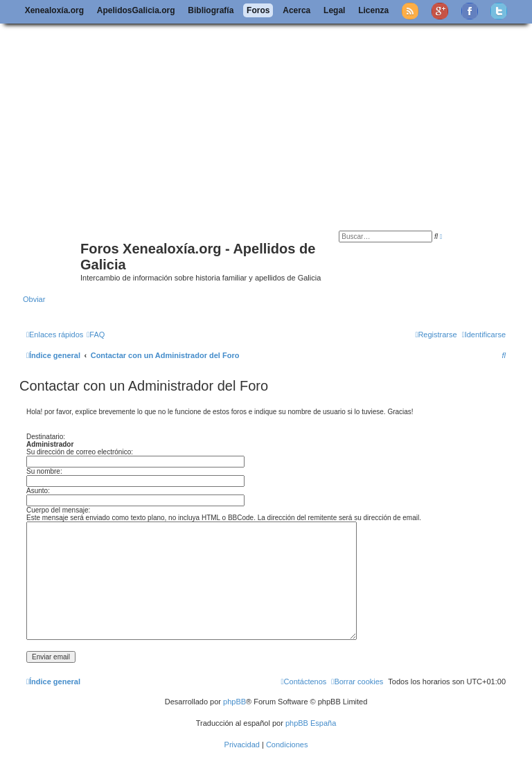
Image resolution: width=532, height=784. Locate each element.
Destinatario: (46, 437)
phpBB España (311, 723)
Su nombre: (44, 471)
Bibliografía (211, 10)
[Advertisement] (266, 127)
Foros (258, 10)
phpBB (234, 702)
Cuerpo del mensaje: (58, 510)
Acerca (296, 10)
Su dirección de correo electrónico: (80, 452)
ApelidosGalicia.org (136, 10)
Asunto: (38, 491)
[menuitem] (96, 335)
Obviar (34, 299)
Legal (334, 10)
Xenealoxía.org (54, 10)
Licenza (373, 10)
